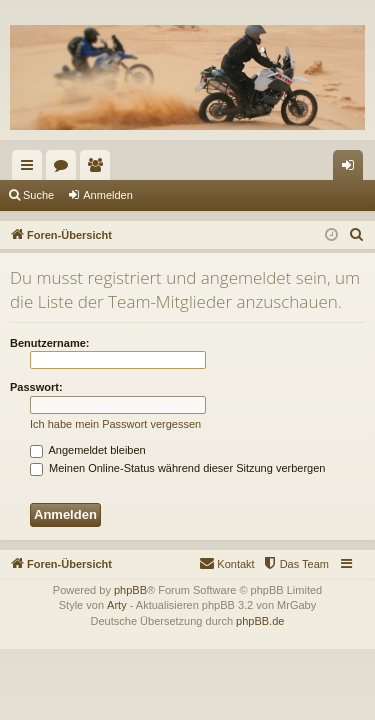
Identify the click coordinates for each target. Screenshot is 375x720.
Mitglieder (99, 169)
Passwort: (36, 387)
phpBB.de (260, 621)
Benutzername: (49, 343)
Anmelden (108, 195)
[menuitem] (357, 235)
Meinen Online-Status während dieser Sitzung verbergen (177, 468)
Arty (117, 605)
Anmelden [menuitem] (352, 169)
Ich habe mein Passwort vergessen (115, 424)
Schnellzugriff (31, 169)
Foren (65, 169)
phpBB (130, 590)
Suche (38, 195)
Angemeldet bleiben (88, 450)
